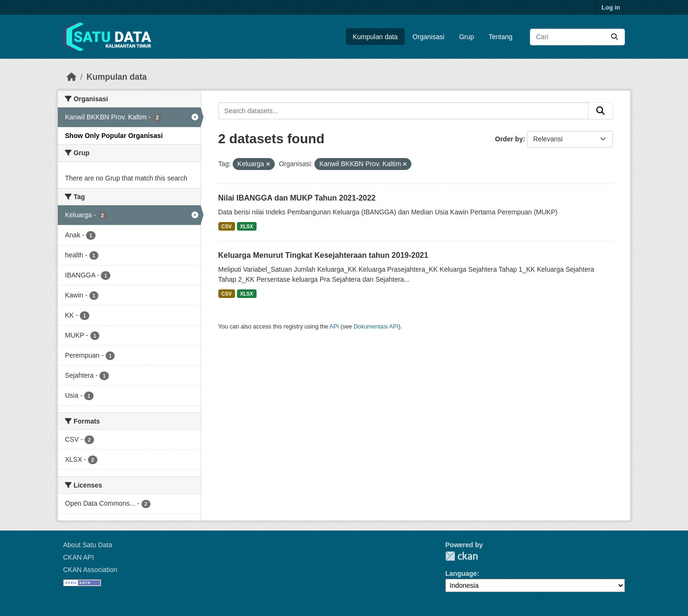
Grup (467, 37)
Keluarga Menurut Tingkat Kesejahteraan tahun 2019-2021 (323, 255)
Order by (509, 139)
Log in (611, 7)
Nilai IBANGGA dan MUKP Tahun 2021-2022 (297, 198)
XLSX (246, 226)
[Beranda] (72, 77)
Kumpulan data (375, 37)
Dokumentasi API (376, 327)
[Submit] (614, 37)
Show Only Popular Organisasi (114, 136)
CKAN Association (90, 570)
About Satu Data (88, 545)
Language (461, 574)
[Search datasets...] (577, 37)
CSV (226, 226)
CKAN (462, 556)
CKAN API (79, 557)
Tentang (501, 37)
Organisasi (428, 37)
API (334, 327)
